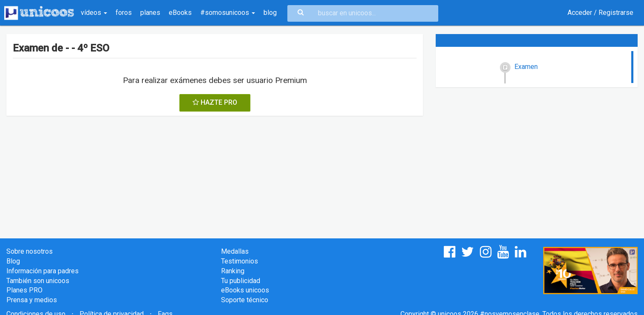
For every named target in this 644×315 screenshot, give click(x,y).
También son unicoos (38, 281)
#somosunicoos (228, 13)
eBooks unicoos (245, 290)
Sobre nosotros (30, 251)
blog (270, 13)
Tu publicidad (241, 281)
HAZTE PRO (215, 102)
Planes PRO (24, 290)
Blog (13, 261)
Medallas (235, 251)
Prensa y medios (32, 300)
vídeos (94, 13)
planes (150, 13)
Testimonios (240, 261)
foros (124, 13)
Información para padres (43, 271)
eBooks (180, 13)
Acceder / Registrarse (600, 13)
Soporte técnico (245, 300)
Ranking (233, 271)
